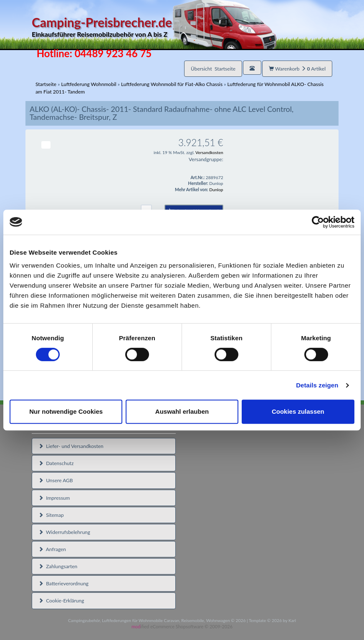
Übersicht (213, 69)
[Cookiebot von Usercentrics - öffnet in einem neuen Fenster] (318, 222)
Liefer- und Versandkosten (71, 446)
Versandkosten (209, 152)
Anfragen (52, 549)
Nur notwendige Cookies (66, 411)
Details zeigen (317, 385)
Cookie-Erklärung (61, 601)
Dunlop (216, 190)
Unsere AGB (56, 480)
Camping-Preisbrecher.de (154, 27)
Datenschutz (56, 463)
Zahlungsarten (58, 566)
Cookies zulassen (298, 411)
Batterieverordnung (63, 583)
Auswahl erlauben (182, 411)
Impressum (54, 498)
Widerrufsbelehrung (64, 532)
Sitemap (51, 515)
